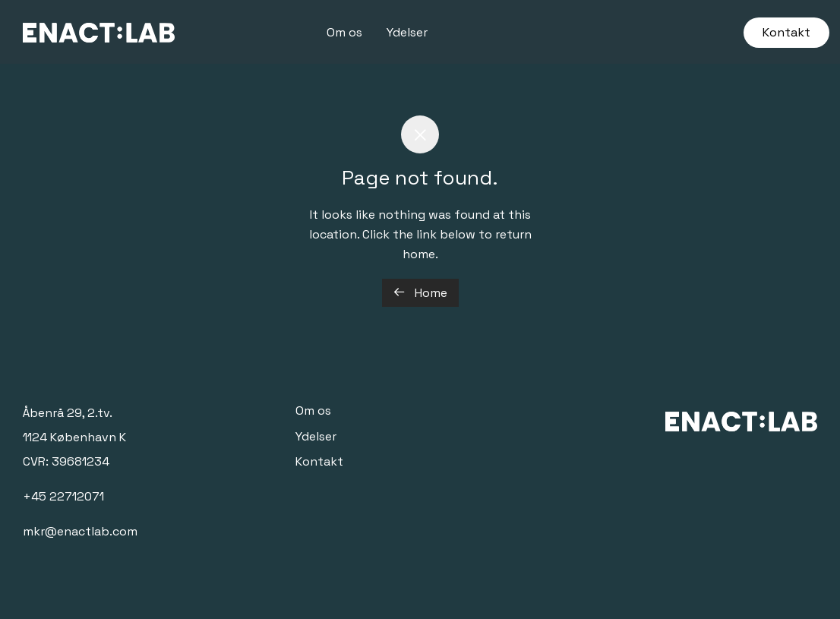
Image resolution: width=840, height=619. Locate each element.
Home (420, 293)
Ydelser (407, 32)
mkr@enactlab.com (80, 531)
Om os (344, 32)
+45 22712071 (63, 496)
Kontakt (786, 32)
